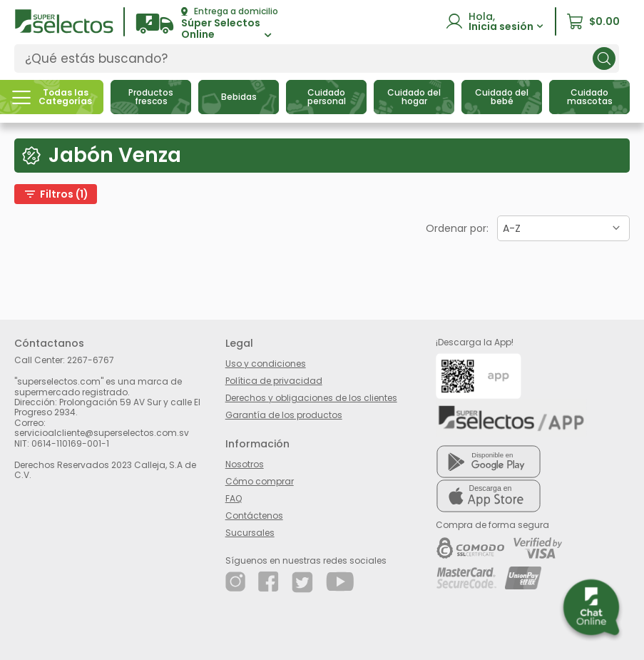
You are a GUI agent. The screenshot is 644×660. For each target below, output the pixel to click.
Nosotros (245, 464)
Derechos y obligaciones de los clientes (311, 398)
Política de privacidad (274, 381)
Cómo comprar (260, 481)
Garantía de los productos (284, 415)
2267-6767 (91, 360)
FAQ (234, 498)
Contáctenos (254, 516)
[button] (207, 24)
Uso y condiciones (266, 364)
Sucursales (250, 533)
